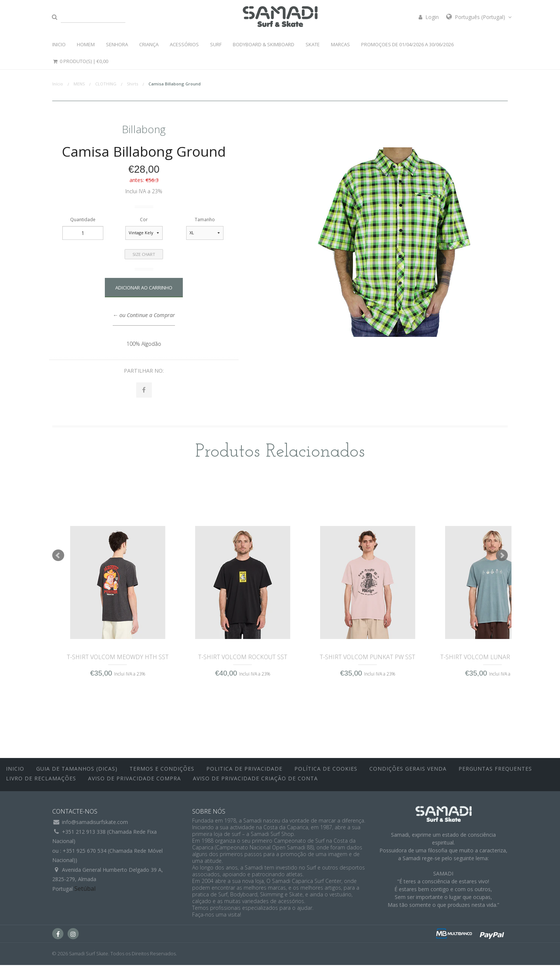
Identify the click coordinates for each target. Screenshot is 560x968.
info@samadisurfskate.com (95, 825)
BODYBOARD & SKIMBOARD (264, 44)
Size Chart (144, 254)
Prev (58, 559)
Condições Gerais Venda (408, 772)
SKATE (313, 44)
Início (58, 84)
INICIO (59, 44)
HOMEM (86, 44)
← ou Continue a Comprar (144, 315)
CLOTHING (106, 84)
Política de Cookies (326, 772)
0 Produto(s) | (80, 61)
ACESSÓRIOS (184, 44)
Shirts (132, 84)
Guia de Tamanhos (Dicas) (77, 772)
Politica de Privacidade (244, 772)
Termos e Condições (162, 772)
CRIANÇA (149, 44)
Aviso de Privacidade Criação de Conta (255, 781)
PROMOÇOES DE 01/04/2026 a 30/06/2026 (407, 44)
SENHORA (117, 44)
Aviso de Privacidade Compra (134, 781)
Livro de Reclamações (41, 781)
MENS (79, 84)
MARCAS (340, 44)
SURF (216, 44)
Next (502, 559)
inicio (15, 772)
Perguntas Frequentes (495, 772)
